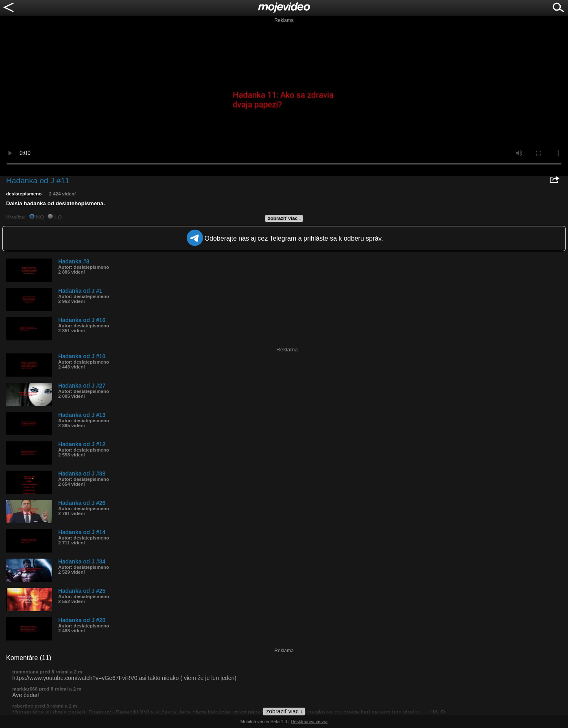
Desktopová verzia (309, 721)
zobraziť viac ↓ (285, 218)
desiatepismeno (24, 194)
